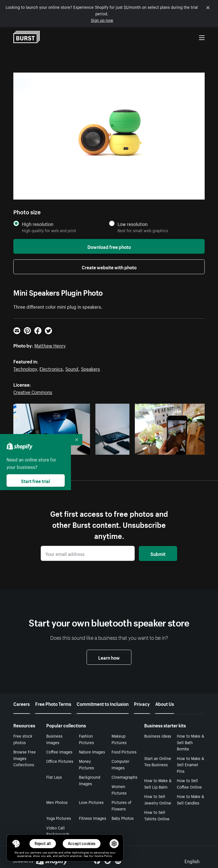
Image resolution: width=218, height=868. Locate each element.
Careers (22, 703)
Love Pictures (91, 802)
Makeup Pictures (119, 739)
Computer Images (120, 764)
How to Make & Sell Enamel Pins (190, 765)
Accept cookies (82, 843)
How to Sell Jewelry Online (158, 799)
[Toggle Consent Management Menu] (16, 844)
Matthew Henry (50, 345)
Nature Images (92, 751)
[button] (16, 844)
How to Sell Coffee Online (189, 783)
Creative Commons (33, 391)
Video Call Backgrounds (58, 831)
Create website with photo (109, 267)
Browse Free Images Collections (25, 758)
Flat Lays (54, 777)
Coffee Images (59, 751)
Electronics (51, 368)
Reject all (43, 843)
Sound (72, 368)
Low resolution (133, 224)
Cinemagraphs (124, 777)
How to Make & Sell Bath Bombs (190, 742)
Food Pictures (124, 751)
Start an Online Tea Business (158, 761)
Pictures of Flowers (121, 805)
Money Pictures (86, 764)
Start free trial (35, 480)
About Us (165, 703)
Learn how (109, 657)
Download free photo (109, 246)
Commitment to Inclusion (103, 703)
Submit (158, 553)
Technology (25, 368)
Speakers (90, 368)
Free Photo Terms (53, 703)
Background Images (90, 780)
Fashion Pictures (86, 739)
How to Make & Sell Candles (190, 799)
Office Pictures (60, 761)
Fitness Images (93, 818)
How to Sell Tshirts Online (157, 815)
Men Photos (57, 802)
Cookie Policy (103, 856)
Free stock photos (23, 739)
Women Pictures (119, 789)
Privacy (142, 703)
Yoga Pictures (59, 818)
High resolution (38, 224)
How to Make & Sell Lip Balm (158, 783)
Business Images (54, 739)
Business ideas (158, 736)
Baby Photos (123, 818)
